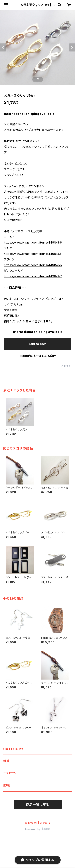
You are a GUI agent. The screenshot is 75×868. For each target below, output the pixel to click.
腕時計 (8, 785)
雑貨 (6, 761)
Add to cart (37, 344)
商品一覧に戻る (38, 805)
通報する (66, 366)
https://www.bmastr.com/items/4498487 (33, 276)
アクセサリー (11, 773)
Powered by (38, 829)
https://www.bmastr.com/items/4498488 (33, 265)
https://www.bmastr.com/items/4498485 (33, 254)
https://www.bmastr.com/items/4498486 (33, 242)
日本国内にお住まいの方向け (38, 356)
